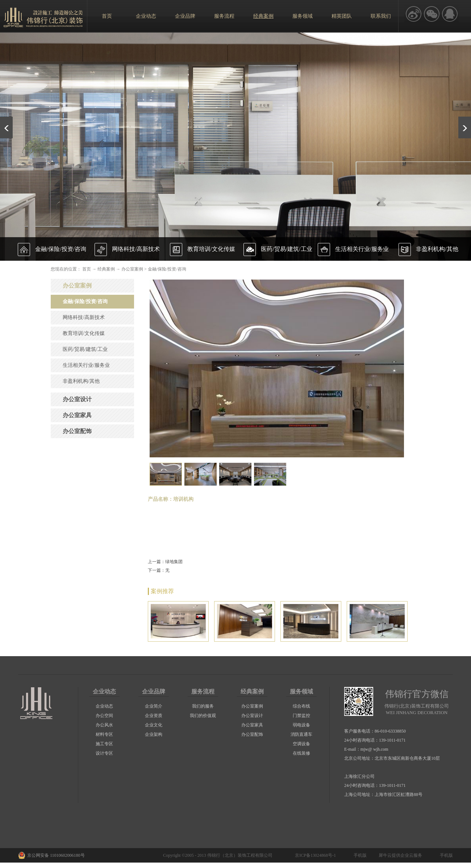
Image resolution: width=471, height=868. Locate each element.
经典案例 (106, 269)
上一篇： (165, 562)
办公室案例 (132, 269)
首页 (107, 16)
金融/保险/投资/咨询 (167, 269)
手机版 (359, 855)
